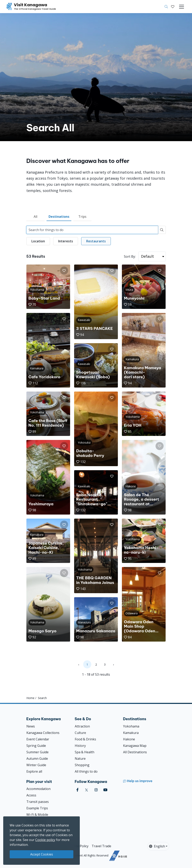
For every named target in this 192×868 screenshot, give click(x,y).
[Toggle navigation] (182, 7)
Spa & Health (85, 752)
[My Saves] (173, 7)
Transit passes (38, 802)
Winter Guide (36, 765)
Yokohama (131, 726)
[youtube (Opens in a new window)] (105, 790)
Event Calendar (38, 739)
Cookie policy (45, 840)
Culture (80, 733)
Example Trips (37, 808)
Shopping (82, 765)
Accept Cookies (42, 854)
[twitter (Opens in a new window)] (87, 790)
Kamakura (131, 733)
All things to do (86, 771)
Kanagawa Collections (43, 733)
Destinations (59, 217)
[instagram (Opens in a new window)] (96, 790)
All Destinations (135, 752)
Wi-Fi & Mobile (37, 815)
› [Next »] (113, 664)
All (35, 217)
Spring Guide (36, 746)
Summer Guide (37, 752)
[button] (173, 7)
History (80, 746)
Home (30, 698)
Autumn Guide (37, 759)
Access (31, 795)
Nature (80, 759)
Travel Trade (101, 846)
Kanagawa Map (135, 746)
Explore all (34, 771)
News (31, 726)
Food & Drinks (85, 739)
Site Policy (81, 846)
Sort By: (130, 256)
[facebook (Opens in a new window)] (77, 790)
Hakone (129, 739)
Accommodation (38, 789)
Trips (82, 217)
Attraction (82, 726)
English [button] (157, 846)
